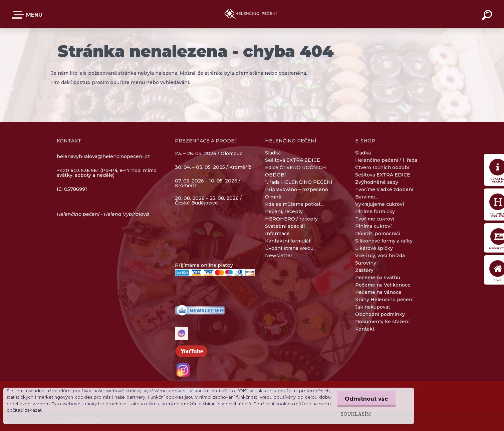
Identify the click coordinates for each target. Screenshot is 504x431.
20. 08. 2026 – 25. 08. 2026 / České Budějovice (208, 200)
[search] (488, 16)
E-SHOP (19, 15)
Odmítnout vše (365, 399)
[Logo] (252, 14)
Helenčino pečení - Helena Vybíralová (103, 214)
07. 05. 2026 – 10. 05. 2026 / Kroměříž (208, 183)
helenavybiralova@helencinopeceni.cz (103, 156)
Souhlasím (354, 414)
